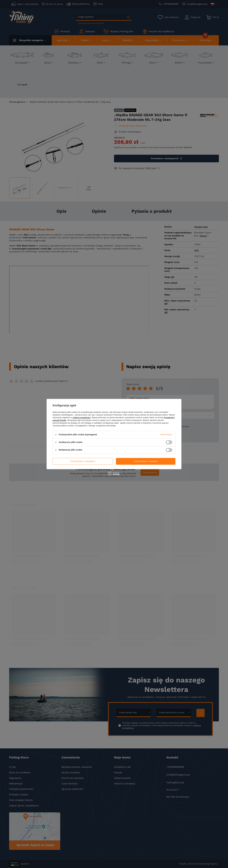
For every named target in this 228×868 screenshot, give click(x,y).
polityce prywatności (82, 418)
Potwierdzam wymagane (83, 461)
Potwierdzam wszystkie (146, 461)
